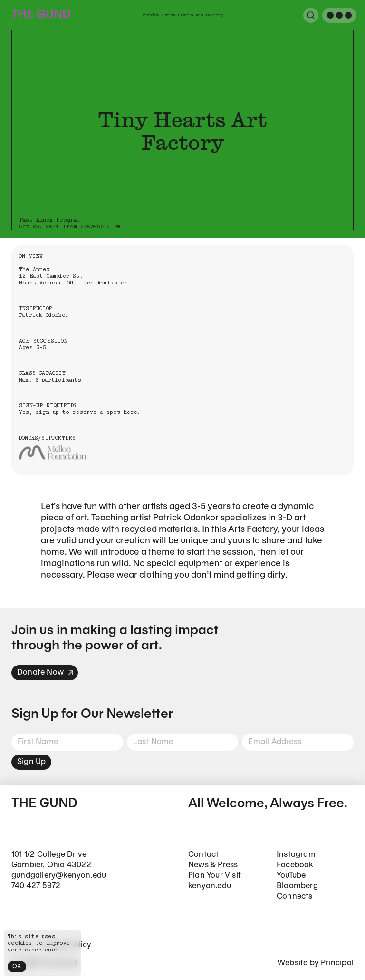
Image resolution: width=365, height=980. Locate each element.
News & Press (213, 865)
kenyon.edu (210, 886)
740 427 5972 (36, 886)
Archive (151, 15)
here (130, 412)
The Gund (41, 15)
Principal (337, 963)
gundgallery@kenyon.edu (59, 876)
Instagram (296, 855)
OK (17, 966)
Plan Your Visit (215, 876)
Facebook (295, 865)
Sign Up (31, 762)
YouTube (291, 876)
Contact (203, 855)
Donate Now (46, 672)
